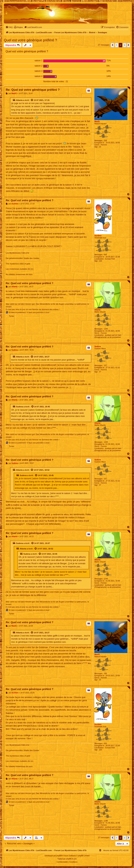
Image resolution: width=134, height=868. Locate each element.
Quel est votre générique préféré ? (30, 40)
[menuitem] (9, 27)
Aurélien (98, 236)
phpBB (59, 856)
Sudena (98, 346)
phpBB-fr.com (71, 859)
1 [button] (117, 45)
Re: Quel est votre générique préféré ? (33, 90)
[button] (113, 45)
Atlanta (19, 100)
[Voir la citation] (32, 100)
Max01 (97, 122)
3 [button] (124, 45)
